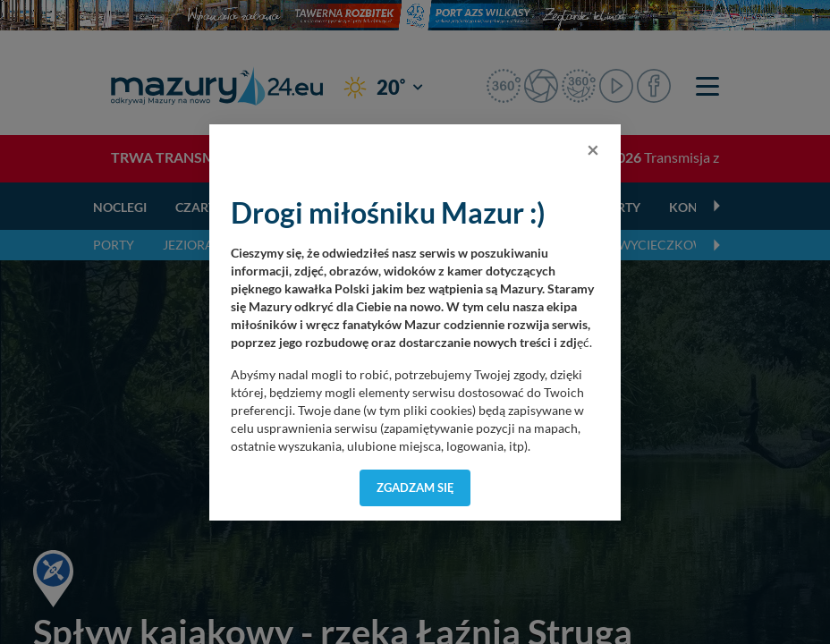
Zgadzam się (415, 487)
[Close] (593, 149)
